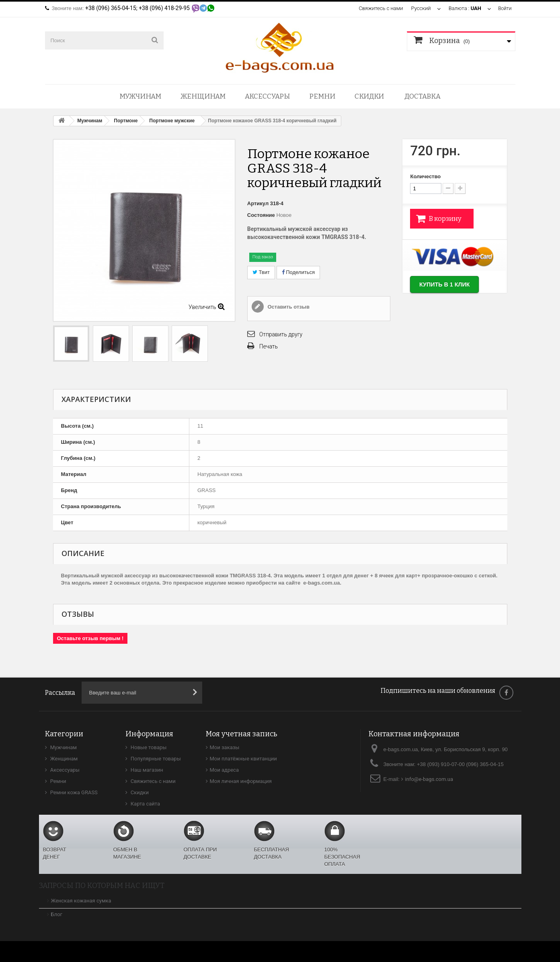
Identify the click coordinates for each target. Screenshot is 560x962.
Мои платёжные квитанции (243, 759)
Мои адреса (224, 770)
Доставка (423, 96)
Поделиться (298, 272)
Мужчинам (140, 96)
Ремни (322, 96)
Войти (504, 8)
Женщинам (203, 96)
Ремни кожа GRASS (73, 792)
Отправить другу (281, 334)
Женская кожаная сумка (81, 901)
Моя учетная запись (242, 734)
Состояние (261, 215)
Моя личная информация (241, 781)
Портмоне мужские (172, 121)
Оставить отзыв (288, 307)
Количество (425, 176)
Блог (57, 914)
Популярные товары (155, 759)
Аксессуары (267, 96)
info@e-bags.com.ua (429, 779)
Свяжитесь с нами (380, 8)
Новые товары (148, 747)
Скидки (369, 96)
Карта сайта (145, 804)
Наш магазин (146, 770)
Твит (261, 272)
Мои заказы (225, 747)
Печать (269, 346)
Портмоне (126, 121)
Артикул (258, 203)
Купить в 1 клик (451, 286)
